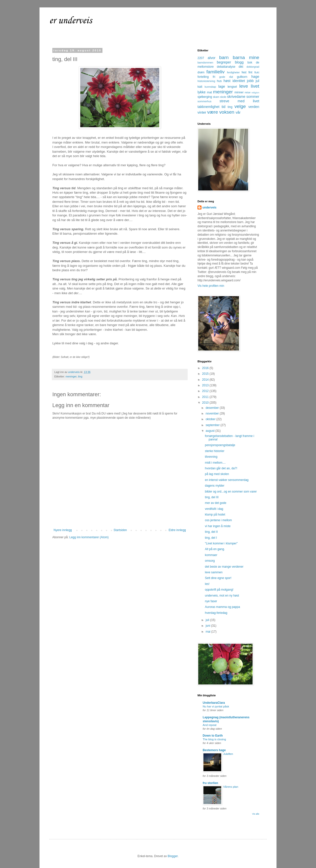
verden (254, 107)
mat (209, 92)
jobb (250, 81)
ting (80, 376)
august (210, 431)
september (213, 425)
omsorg (210, 561)
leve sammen (214, 572)
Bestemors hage (214, 750)
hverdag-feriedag (216, 613)
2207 (201, 58)
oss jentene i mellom (218, 520)
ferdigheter (234, 72)
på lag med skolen (217, 474)
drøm (201, 72)
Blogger (173, 856)
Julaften (228, 754)
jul (257, 81)
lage (222, 86)
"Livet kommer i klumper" (221, 543)
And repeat (210, 725)
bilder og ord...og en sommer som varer (231, 492)
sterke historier (215, 451)
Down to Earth (213, 736)
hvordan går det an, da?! (221, 468)
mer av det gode (216, 503)
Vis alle (256, 814)
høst (227, 81)
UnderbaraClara (214, 703)
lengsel (232, 87)
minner (239, 92)
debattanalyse (226, 67)
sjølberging (205, 97)
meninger (71, 376)
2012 (206, 391)
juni (208, 626)
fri (214, 77)
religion (255, 93)
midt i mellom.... (215, 463)
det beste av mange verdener (224, 567)
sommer (253, 97)
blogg (239, 62)
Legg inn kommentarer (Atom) (89, 537)
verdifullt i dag (214, 509)
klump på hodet (215, 515)
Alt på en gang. (215, 549)
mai (208, 632)
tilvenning (211, 457)
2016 (206, 368)
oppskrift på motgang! (219, 590)
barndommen (205, 62)
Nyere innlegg (63, 530)
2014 (206, 380)
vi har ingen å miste (218, 526)
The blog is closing (214, 739)
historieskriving (206, 81)
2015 (206, 374)
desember (213, 408)
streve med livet (239, 101)
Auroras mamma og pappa (222, 607)
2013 (206, 385)
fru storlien (210, 783)
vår (238, 112)
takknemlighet (208, 107)
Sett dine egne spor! (218, 578)
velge (240, 106)
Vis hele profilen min (211, 286)
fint (250, 72)
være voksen (221, 112)
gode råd (226, 77)
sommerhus (204, 101)
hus (219, 81)
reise (247, 92)
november (213, 413)
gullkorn (242, 77)
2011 (206, 397)
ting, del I (211, 538)
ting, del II (211, 532)
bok (250, 62)
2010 (206, 403)
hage (255, 77)
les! (207, 584)
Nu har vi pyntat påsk (216, 706)
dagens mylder (215, 486)
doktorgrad (253, 67)
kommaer (211, 555)
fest (244, 72)
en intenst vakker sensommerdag (227, 480)
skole (223, 97)
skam (216, 97)
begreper (224, 62)
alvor (211, 58)
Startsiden (120, 530)
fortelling (203, 77)
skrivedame (236, 97)
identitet (239, 81)
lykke (202, 92)
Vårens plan (231, 787)
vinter (202, 112)
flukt (257, 72)
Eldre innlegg (177, 530)
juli (208, 620)
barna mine (246, 57)
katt (200, 87)
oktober (211, 419)
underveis (209, 207)
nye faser (211, 601)
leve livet (249, 86)
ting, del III (212, 497)
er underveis (71, 21)
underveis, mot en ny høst (222, 596)
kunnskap (210, 87)
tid (224, 107)
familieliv (216, 72)
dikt (241, 67)
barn (224, 57)
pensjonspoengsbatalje (220, 445)
